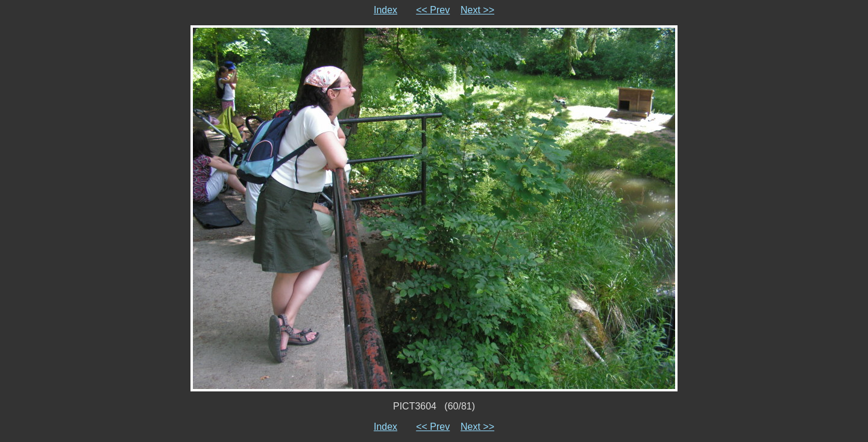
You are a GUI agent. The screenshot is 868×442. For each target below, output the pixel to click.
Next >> (477, 10)
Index (385, 10)
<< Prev (433, 10)
